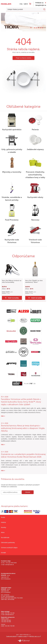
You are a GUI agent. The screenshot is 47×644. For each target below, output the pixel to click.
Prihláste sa (39, 3)
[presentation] (16, 499)
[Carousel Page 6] (41, 28)
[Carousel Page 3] (35, 28)
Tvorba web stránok (11, 636)
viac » (3, 416)
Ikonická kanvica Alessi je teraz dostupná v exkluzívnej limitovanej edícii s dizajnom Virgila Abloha (23, 428)
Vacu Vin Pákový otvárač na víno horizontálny (13, 281)
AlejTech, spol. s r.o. (35, 636)
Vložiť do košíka (14, 298)
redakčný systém (22, 636)
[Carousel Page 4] (37, 28)
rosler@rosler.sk (9, 565)
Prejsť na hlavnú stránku (23, 58)
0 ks (21, 4)
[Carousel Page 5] (39, 28)
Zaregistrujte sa (41, 5)
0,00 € (26, 4)
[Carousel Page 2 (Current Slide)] (33, 28)
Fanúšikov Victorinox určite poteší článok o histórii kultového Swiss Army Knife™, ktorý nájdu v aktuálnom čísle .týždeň (21, 402)
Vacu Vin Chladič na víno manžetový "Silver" (35, 281)
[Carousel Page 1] (31, 28)
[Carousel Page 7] (42, 28)
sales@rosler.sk (9, 615)
